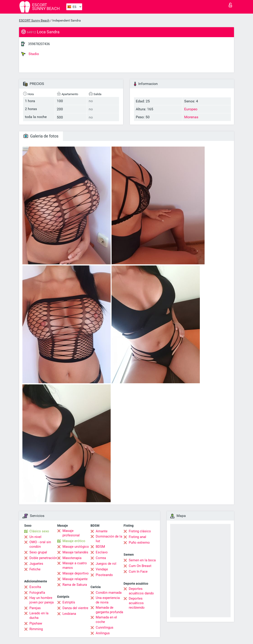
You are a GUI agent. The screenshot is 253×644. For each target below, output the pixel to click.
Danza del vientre (75, 608)
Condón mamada (109, 593)
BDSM (100, 547)
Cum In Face (138, 572)
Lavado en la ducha (39, 615)
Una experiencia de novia (108, 600)
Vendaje (102, 569)
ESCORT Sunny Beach (34, 20)
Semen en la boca (142, 560)
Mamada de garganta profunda (109, 610)
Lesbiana (69, 614)
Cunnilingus (105, 627)
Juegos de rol (106, 564)
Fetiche (35, 569)
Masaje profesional (71, 533)
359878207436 (39, 44)
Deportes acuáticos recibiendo (137, 603)
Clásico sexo (39, 531)
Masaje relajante (75, 579)
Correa (101, 558)
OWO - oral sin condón (40, 544)
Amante (102, 531)
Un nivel (35, 537)
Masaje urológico (76, 547)
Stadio (30, 54)
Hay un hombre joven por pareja (42, 600)
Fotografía (37, 593)
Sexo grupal (38, 552)
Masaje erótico (74, 541)
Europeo (191, 109)
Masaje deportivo (76, 573)
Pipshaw (36, 623)
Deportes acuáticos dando (141, 591)
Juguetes (36, 564)
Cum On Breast (140, 566)
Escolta (35, 587)
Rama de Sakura (75, 585)
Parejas (35, 608)
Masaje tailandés (75, 552)
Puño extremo (139, 543)
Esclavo (102, 552)
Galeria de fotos (41, 136)
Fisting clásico (140, 531)
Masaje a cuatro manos (75, 565)
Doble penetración (43, 558)
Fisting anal (137, 537)
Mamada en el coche (106, 620)
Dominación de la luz (109, 539)
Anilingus (103, 633)
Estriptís (69, 602)
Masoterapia (72, 558)
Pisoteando (104, 575)
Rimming (36, 629)
